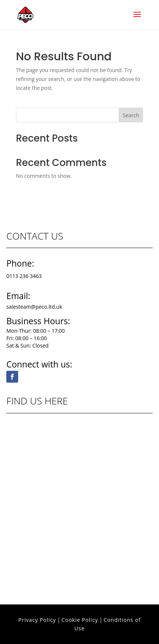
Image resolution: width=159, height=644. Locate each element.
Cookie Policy (80, 620)
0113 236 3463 (24, 276)
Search (131, 115)
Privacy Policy (37, 620)
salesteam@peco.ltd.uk (34, 307)
